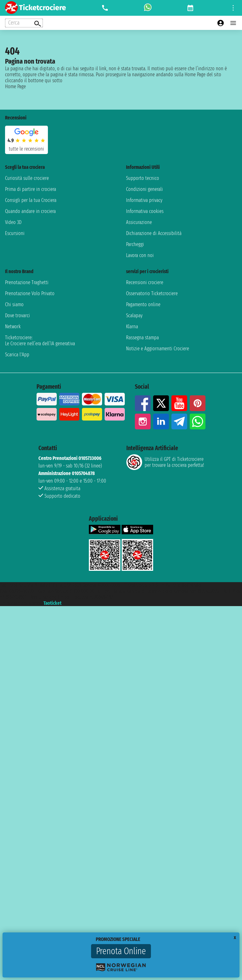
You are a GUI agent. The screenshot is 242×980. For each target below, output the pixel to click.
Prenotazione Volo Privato (30, 293)
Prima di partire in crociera (31, 189)
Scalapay (134, 315)
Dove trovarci (17, 315)
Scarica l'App (17, 355)
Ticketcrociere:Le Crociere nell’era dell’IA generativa (40, 341)
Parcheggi (135, 244)
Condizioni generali (144, 189)
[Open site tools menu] (233, 8)
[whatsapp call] (148, 8)
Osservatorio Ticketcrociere (152, 293)
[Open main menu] (233, 23)
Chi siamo (14, 304)
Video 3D (13, 222)
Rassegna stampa (142, 338)
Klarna (132, 327)
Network (13, 327)
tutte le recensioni (26, 149)
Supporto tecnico (143, 178)
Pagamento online (143, 304)
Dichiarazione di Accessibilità (154, 233)
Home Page (15, 86)
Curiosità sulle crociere (27, 178)
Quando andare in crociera (30, 211)
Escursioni (15, 233)
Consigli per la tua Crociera (31, 200)
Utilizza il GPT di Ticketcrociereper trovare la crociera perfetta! (165, 462)
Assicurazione (139, 222)
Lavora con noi (140, 255)
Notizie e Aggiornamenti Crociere (158, 349)
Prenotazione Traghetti (27, 282)
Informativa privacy (144, 200)
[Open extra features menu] (24, 23)
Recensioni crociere (145, 282)
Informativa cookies (145, 211)
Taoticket (52, 603)
